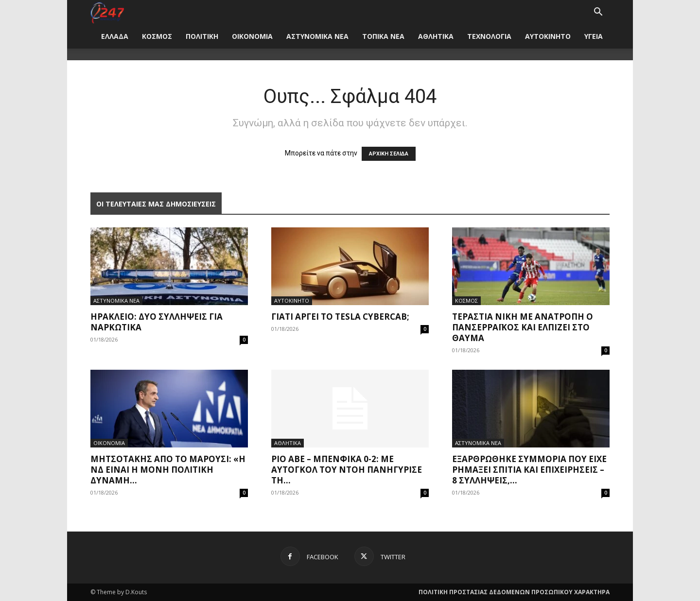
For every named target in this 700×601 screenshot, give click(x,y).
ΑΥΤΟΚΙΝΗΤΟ (548, 36)
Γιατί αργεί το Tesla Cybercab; (340, 317)
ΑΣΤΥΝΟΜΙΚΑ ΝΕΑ (317, 36)
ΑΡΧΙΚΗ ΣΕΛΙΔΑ (389, 154)
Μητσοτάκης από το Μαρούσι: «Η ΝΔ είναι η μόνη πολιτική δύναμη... (168, 470)
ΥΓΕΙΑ (594, 36)
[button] (598, 13)
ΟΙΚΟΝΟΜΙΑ (252, 36)
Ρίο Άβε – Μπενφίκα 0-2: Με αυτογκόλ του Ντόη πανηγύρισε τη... (347, 470)
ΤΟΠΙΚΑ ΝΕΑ (383, 36)
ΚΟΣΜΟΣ (157, 36)
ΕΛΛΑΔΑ (115, 36)
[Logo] (107, 12)
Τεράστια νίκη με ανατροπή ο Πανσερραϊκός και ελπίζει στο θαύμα (523, 327)
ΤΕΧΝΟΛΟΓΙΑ (489, 36)
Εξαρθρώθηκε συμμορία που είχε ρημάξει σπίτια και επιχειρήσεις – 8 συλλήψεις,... (529, 470)
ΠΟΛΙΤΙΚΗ (202, 36)
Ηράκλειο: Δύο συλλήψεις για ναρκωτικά (157, 322)
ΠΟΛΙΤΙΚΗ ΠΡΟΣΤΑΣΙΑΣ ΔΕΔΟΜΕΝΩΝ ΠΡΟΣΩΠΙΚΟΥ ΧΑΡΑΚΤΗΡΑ (514, 592)
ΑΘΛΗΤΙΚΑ (436, 36)
